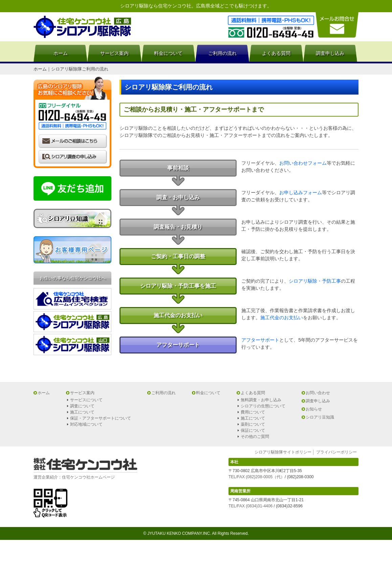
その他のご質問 (255, 437)
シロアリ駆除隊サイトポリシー (283, 452)
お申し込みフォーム (301, 193)
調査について (82, 406)
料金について (168, 53)
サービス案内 (114, 53)
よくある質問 (276, 53)
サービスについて (86, 400)
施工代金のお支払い (282, 318)
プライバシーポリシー (336, 452)
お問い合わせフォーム (303, 163)
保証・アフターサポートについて (101, 418)
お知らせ (314, 409)
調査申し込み (330, 53)
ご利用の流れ (222, 53)
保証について (253, 430)
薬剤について (253, 424)
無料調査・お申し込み (261, 400)
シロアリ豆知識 (320, 417)
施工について (82, 412)
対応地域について (86, 424)
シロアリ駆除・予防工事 (315, 281)
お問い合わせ (318, 393)
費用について (253, 412)
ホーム (61, 53)
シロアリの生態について (263, 406)
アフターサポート (260, 340)
